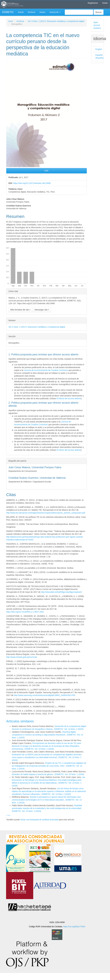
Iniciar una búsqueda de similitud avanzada (39, 820)
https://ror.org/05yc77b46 (74, 927)
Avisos (42, 12)
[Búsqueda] (79, 12)
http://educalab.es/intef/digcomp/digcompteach (61, 592)
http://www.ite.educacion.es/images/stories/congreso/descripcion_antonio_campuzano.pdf (46, 513)
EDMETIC (8, 12)
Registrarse (93, 3)
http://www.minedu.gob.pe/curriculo (22, 657)
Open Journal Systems (97, 25)
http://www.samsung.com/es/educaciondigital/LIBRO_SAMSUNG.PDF (45, 695)
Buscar (99, 12)
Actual (21, 12)
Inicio (11, 21)
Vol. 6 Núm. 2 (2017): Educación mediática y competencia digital (56, 21)
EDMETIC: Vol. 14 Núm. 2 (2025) (69, 729)
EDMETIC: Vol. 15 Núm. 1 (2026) (39, 749)
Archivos (32, 12)
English (99, 49)
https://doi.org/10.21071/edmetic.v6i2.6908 (32, 183)
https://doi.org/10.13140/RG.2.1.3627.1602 (25, 612)
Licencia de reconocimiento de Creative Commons (46, 370)
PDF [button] (47, 171)
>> (9, 815)
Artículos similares (20, 721)
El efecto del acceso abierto (69, 398)
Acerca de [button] (55, 12)
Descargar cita (42, 310)
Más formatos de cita (20, 310)
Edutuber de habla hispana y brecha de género (33, 774)
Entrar (105, 3)
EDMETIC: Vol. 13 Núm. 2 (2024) (27, 811)
